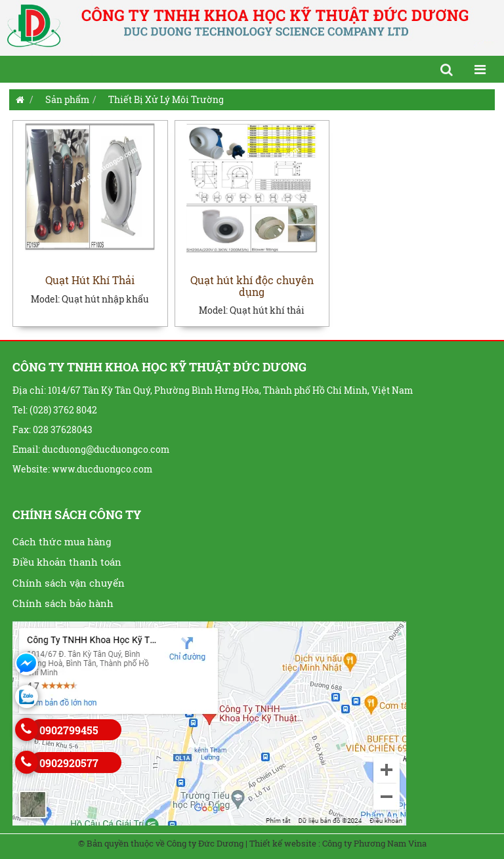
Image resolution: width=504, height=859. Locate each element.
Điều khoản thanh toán (67, 562)
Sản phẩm (67, 99)
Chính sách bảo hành (63, 603)
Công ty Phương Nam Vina (374, 843)
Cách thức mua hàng (62, 541)
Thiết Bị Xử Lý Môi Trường (166, 99)
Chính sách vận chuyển (69, 583)
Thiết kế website (283, 843)
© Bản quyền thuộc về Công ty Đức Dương (161, 843)
